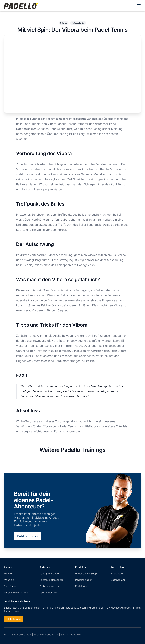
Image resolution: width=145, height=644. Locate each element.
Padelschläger (83, 580)
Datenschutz (118, 580)
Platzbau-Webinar (50, 586)
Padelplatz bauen (28, 536)
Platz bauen (13, 619)
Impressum (117, 574)
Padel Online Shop (86, 574)
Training (9, 574)
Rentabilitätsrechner (51, 580)
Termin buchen (48, 592)
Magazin (9, 580)
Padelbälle (81, 586)
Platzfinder (10, 586)
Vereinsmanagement (16, 592)
